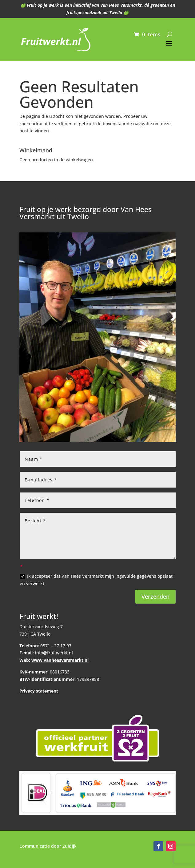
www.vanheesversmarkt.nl (60, 660)
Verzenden (155, 597)
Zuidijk (70, 846)
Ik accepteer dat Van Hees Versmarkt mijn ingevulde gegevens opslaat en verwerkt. (96, 580)
